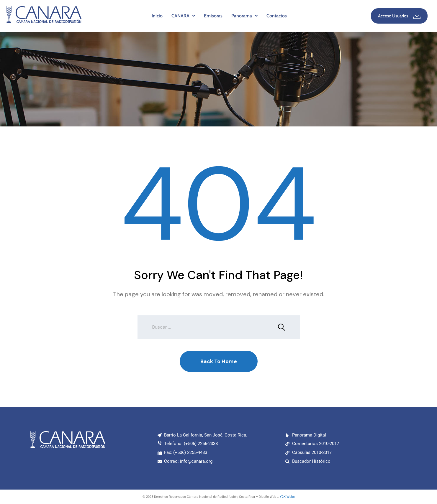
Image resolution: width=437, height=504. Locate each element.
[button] (183, 16)
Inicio (157, 16)
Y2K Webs (287, 497)
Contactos (277, 16)
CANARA (183, 16)
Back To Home (219, 361)
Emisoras (213, 16)
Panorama (244, 16)
